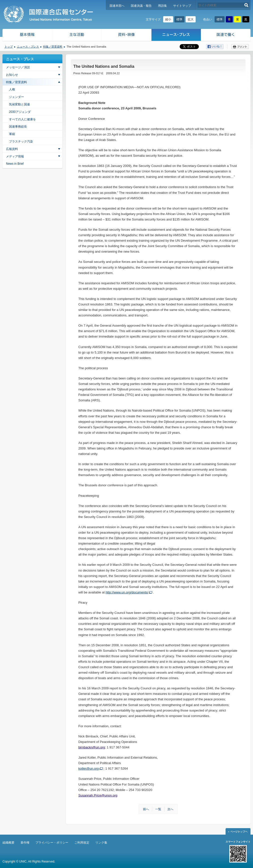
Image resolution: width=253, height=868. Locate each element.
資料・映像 (127, 36)
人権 (12, 89)
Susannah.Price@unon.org (98, 795)
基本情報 (27, 36)
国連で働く (226, 36)
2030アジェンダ (20, 112)
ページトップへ (238, 831)
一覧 (158, 809)
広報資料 (12, 149)
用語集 (162, 6)
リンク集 (101, 843)
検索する (246, 5)
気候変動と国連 (19, 104)
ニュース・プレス (176, 36)
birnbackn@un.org (92, 747)
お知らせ (12, 75)
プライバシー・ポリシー (52, 843)
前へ (146, 809)
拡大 (191, 19)
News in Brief (15, 164)
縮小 (168, 19)
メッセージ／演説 (18, 67)
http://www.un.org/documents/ (127, 592)
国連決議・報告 (141, 6)
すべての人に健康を (22, 119)
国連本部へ (117, 6)
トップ (9, 47)
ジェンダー (16, 97)
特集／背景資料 (53, 47)
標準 (179, 19)
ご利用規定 (82, 843)
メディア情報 (15, 156)
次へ (170, 809)
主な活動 (77, 36)
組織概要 (8, 843)
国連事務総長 (18, 127)
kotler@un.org (89, 768)
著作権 (25, 843)
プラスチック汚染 (21, 142)
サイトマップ (182, 6)
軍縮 (12, 134)
